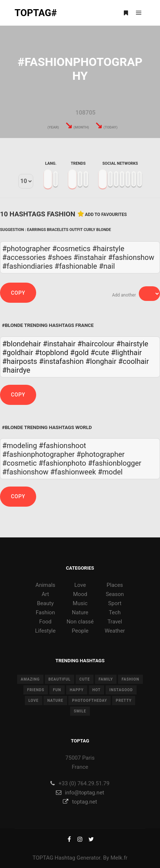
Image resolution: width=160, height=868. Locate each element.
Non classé (80, 622)
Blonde (104, 230)
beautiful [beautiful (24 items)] (60, 679)
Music (80, 603)
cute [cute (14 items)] (85, 679)
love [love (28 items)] (34, 701)
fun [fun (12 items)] (57, 690)
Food (45, 622)
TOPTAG (43, 858)
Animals (45, 585)
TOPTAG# (36, 13)
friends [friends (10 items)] (36, 690)
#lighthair (126, 353)
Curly (89, 230)
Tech (115, 612)
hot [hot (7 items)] (97, 690)
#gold (79, 353)
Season (115, 594)
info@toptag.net (80, 793)
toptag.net (80, 802)
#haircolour (96, 344)
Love (80, 585)
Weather (115, 631)
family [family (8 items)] (106, 679)
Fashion (45, 612)
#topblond (52, 353)
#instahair (59, 344)
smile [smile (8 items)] (80, 711)
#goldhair (18, 353)
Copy (18, 293)
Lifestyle (45, 631)
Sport (115, 603)
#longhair (101, 361)
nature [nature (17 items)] (55, 701)
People (80, 631)
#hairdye (16, 370)
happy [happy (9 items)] (77, 690)
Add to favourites (106, 215)
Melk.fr (119, 858)
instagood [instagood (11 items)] (121, 690)
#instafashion (61, 361)
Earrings (37, 230)
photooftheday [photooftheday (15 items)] (89, 701)
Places (115, 585)
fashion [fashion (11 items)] (130, 679)
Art (45, 594)
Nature (80, 612)
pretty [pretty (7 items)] (124, 701)
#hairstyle (132, 344)
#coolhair (133, 361)
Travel (115, 622)
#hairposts (20, 361)
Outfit (76, 230)
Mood (80, 594)
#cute (100, 353)
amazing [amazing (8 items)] (30, 679)
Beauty (45, 603)
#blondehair (22, 344)
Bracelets (58, 230)
